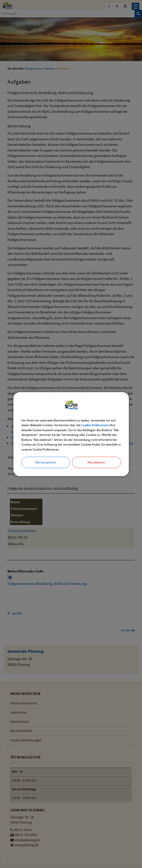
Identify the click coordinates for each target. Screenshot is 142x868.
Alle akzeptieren (46, 462)
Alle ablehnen (96, 462)
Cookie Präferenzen (95, 425)
